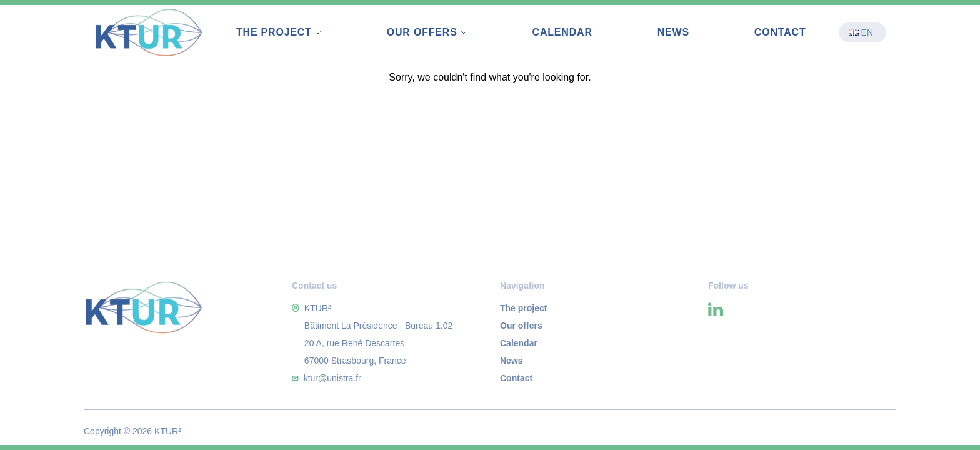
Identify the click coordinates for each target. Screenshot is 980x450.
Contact (780, 32)
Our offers (521, 326)
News (673, 32)
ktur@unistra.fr (332, 378)
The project (523, 308)
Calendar (562, 32)
